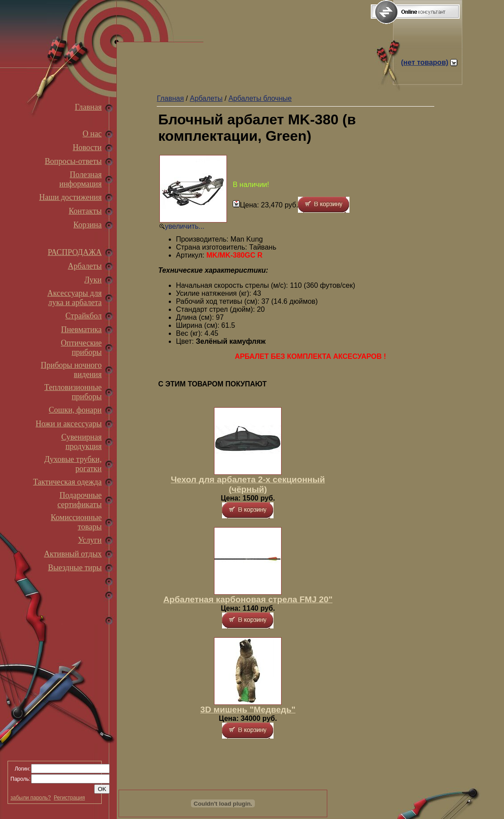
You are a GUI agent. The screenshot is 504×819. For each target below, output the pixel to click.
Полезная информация (81, 179)
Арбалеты (85, 266)
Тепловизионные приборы (73, 392)
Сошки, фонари (75, 410)
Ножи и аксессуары (69, 424)
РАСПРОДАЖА (75, 252)
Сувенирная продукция (81, 442)
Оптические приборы (81, 348)
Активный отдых (73, 554)
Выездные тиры (75, 568)
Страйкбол (83, 316)
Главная (88, 107)
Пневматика (81, 330)
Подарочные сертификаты (79, 500)
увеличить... (185, 226)
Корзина (87, 225)
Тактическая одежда (67, 482)
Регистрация (69, 798)
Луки (93, 280)
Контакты (85, 211)
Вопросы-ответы (73, 161)
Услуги (90, 540)
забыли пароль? (31, 798)
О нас (92, 134)
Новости (87, 147)
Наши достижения (70, 197)
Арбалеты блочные (260, 98)
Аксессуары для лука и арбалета (75, 298)
